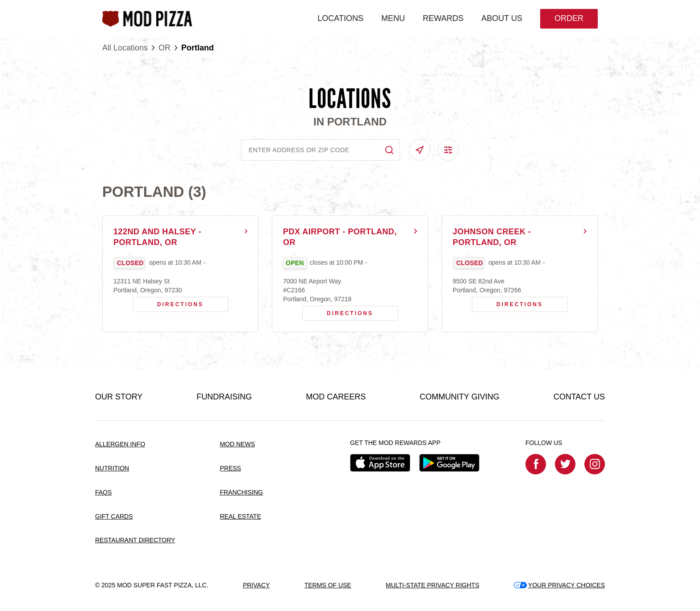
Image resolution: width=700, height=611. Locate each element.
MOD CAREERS (336, 397)
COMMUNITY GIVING (460, 397)
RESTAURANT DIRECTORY (135, 540)
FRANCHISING (241, 492)
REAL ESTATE (240, 516)
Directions (168, 302)
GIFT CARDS (114, 516)
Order (569, 18)
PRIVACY (256, 585)
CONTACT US (579, 397)
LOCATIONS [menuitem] (340, 18)
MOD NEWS (237, 444)
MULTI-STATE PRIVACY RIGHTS (433, 585)
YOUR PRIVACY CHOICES (559, 585)
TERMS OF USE (328, 585)
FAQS (103, 492)
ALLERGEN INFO (120, 444)
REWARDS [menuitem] (443, 18)
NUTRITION (112, 468)
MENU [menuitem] (393, 18)
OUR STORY (119, 397)
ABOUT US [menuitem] (502, 18)
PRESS (230, 468)
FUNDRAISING (224, 397)
